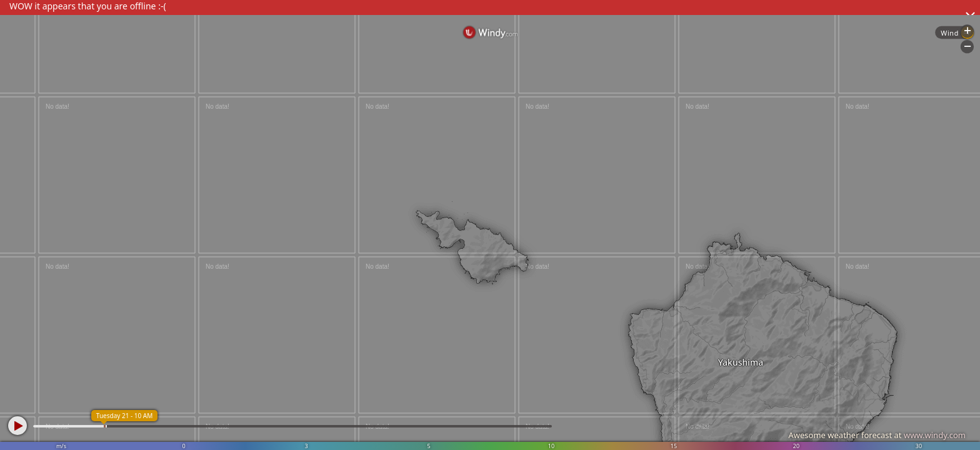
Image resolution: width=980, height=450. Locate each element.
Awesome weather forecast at (877, 435)
